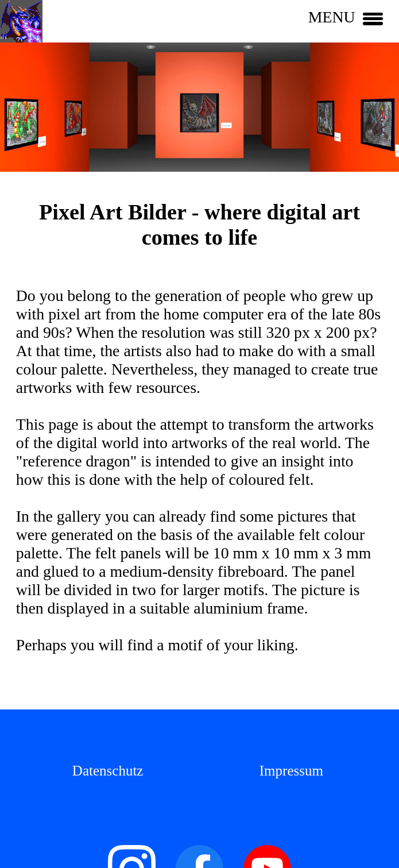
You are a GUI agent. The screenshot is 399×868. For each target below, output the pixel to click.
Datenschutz (108, 771)
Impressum (291, 771)
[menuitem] (108, 770)
